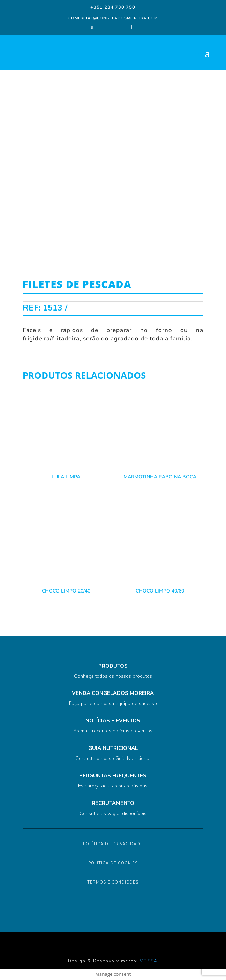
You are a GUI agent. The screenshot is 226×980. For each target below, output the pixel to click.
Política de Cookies (113, 863)
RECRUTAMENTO (113, 803)
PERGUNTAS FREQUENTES (113, 776)
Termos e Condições (113, 882)
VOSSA (149, 961)
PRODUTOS (113, 666)
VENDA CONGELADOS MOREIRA (113, 693)
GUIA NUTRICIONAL (113, 748)
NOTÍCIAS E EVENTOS (113, 721)
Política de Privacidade (113, 844)
